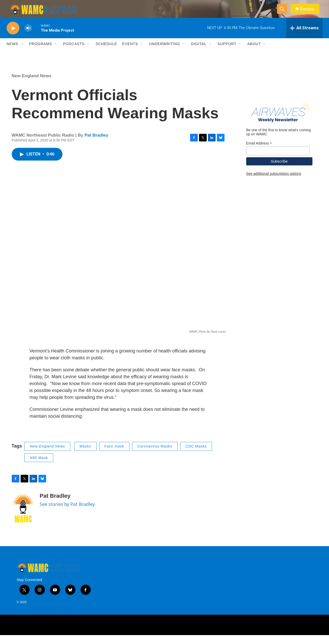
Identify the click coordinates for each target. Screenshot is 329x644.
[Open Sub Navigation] (22, 53)
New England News (32, 85)
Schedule (106, 53)
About (254, 53)
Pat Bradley (97, 144)
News (12, 53)
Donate (310, 13)
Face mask (114, 455)
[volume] (28, 37)
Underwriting (164, 53)
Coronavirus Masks (155, 455)
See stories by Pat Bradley (67, 513)
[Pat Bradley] (23, 517)
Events (130, 53)
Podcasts (74, 53)
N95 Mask (39, 467)
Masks (85, 455)
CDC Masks (196, 455)
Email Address (259, 152)
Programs (41, 53)
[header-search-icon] (284, 14)
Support (227, 53)
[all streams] (304, 37)
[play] (13, 37)
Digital (199, 53)
